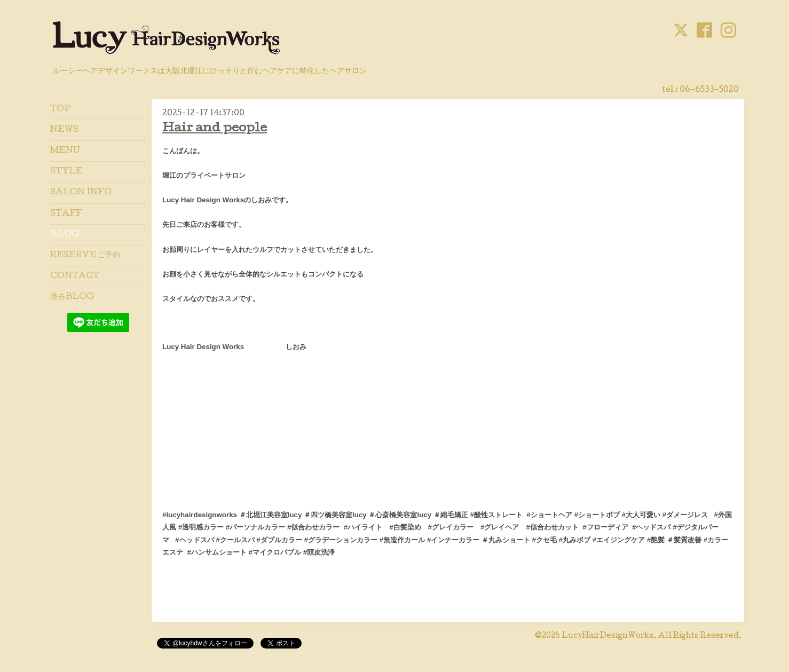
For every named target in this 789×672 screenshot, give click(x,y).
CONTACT (75, 276)
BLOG (65, 235)
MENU (65, 151)
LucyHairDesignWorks (608, 636)
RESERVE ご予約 (85, 256)
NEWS (64, 130)
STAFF (66, 214)
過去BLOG (72, 297)
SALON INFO (81, 193)
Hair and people (215, 129)
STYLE (66, 172)
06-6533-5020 (709, 90)
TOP (61, 109)
